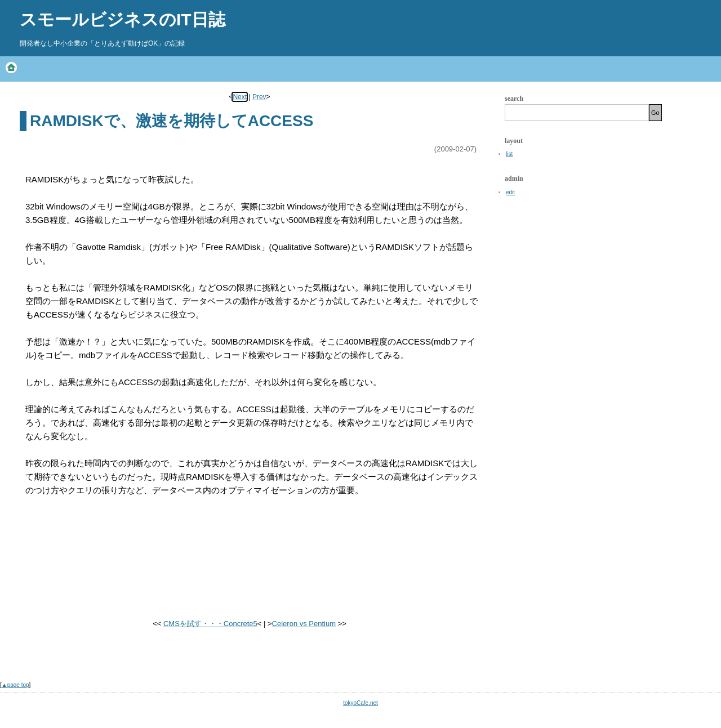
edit (510, 192)
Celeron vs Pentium (304, 624)
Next (240, 97)
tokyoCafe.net (360, 703)
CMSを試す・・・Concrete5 (210, 624)
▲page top (15, 685)
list (509, 154)
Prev (259, 97)
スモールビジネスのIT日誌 (123, 19)
